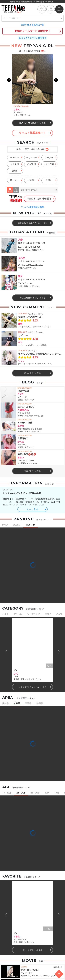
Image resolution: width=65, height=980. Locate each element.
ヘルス (5, 614)
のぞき (60, 614)
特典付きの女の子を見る (41, 199)
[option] (32, 86)
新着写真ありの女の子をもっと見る (35, 223)
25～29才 (35, 793)
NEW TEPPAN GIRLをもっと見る (35, 123)
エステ (48, 614)
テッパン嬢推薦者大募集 (32, 207)
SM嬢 (17, 171)
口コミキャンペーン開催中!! (32, 38)
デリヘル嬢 (33, 157)
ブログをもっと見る (38, 471)
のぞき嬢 (33, 164)
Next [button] (56, 86)
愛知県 (5, 703)
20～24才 (21, 793)
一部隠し (33, 180)
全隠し (51, 180)
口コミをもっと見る (38, 373)
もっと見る (36, 509)
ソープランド (34, 614)
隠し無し (16, 180)
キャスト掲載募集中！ (35, 133)
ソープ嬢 (50, 157)
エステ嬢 (16, 164)
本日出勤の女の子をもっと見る (35, 298)
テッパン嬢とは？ (32, 18)
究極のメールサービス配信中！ (32, 31)
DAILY (5, 525)
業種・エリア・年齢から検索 (32, 149)
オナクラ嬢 (50, 164)
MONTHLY (31, 525)
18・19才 (7, 793)
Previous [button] (9, 86)
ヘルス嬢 (16, 157)
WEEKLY (17, 525)
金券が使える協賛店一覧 (32, 25)
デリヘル (18, 614)
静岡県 (40, 703)
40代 (57, 793)
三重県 (28, 703)
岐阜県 (17, 703)
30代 (47, 793)
